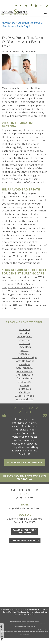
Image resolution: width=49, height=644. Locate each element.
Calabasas (25, 343)
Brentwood (25, 340)
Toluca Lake (25, 389)
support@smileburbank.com (25, 508)
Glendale (25, 354)
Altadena (25, 329)
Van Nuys (25, 392)
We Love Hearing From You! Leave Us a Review (25, 477)
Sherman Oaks (25, 375)
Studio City (25, 382)
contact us (40, 305)
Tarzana (25, 385)
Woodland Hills (25, 399)
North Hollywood (25, 361)
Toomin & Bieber (27, 609)
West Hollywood (25, 396)
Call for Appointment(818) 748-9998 (25, 531)
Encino (25, 350)
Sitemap (31, 615)
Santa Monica (25, 371)
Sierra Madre (25, 378)
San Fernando (25, 368)
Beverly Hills (25, 336)
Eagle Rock (25, 347)
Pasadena (25, 364)
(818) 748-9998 (25, 498)
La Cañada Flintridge (25, 357)
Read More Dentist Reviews (25, 463)
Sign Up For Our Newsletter (25, 541)
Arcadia (25, 333)
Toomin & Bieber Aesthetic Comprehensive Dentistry (19, 286)
